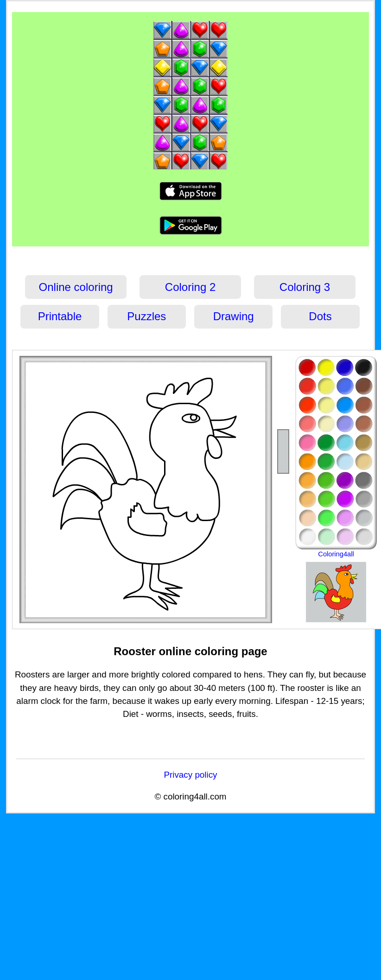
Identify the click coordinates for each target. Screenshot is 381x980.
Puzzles (146, 316)
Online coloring (76, 287)
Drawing (234, 316)
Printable (60, 316)
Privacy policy (190, 775)
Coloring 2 (190, 287)
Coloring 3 (305, 287)
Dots (320, 316)
